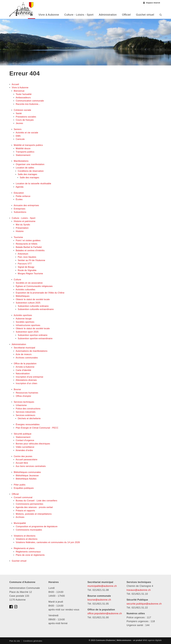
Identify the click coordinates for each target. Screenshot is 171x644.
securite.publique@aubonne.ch (144, 604)
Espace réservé (152, 3)
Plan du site (15, 641)
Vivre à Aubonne (49, 15)
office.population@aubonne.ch (105, 613)
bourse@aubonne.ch (99, 600)
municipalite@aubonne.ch (102, 586)
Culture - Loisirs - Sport (79, 15)
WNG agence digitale (152, 640)
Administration (108, 15)
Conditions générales (33, 641)
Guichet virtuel (145, 15)
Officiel (126, 15)
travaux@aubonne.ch (139, 590)
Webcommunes (124, 640)
